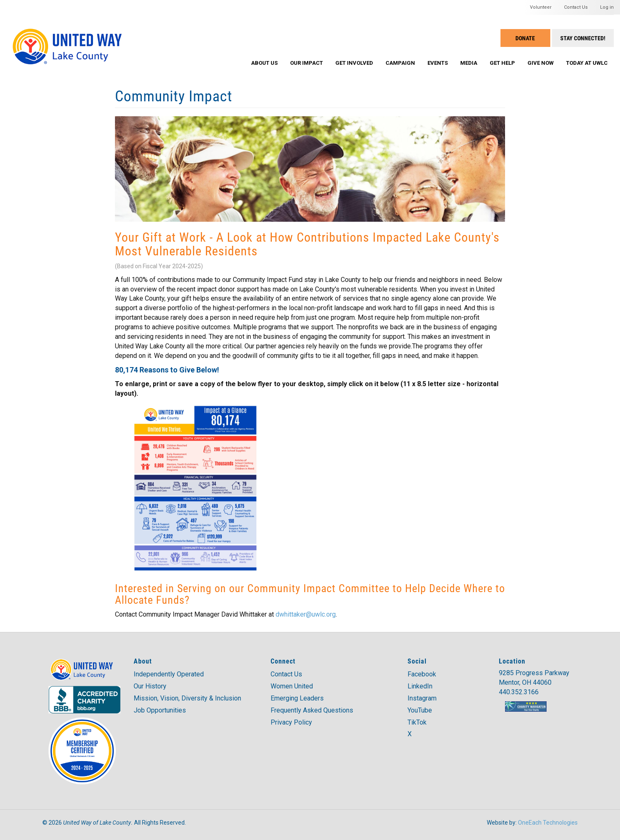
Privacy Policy (291, 722)
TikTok (417, 722)
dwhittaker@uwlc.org (306, 614)
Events (438, 63)
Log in (607, 7)
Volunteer (541, 7)
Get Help (502, 63)
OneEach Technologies (548, 823)
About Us (264, 63)
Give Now (541, 63)
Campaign (400, 63)
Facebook (422, 674)
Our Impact (306, 63)
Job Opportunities (160, 710)
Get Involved (354, 63)
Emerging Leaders (297, 698)
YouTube (420, 710)
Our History (150, 686)
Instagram (422, 698)
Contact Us (576, 7)
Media (469, 63)
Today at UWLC (587, 63)
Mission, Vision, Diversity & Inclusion (187, 698)
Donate (525, 38)
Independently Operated (169, 674)
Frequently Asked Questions (312, 710)
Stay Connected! (583, 38)
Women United (292, 686)
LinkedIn (420, 686)
